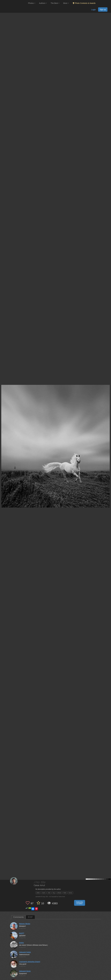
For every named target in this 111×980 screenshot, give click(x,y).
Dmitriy (21, 943)
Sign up (103, 9)
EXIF (30, 917)
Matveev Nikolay (25, 924)
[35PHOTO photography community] (14, 3)
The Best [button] (55, 3)
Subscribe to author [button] (80, 903)
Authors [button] (43, 3)
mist (49, 893)
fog (54, 893)
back (44, 893)
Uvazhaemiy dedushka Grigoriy (30, 962)
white (38, 893)
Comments (18, 917)
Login (93, 10)
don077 (22, 933)
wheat (59, 893)
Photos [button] (32, 3)
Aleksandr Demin (25, 971)
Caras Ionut (39, 885)
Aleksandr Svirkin (25, 952)
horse (70, 893)
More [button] (66, 3)
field (65, 893)
